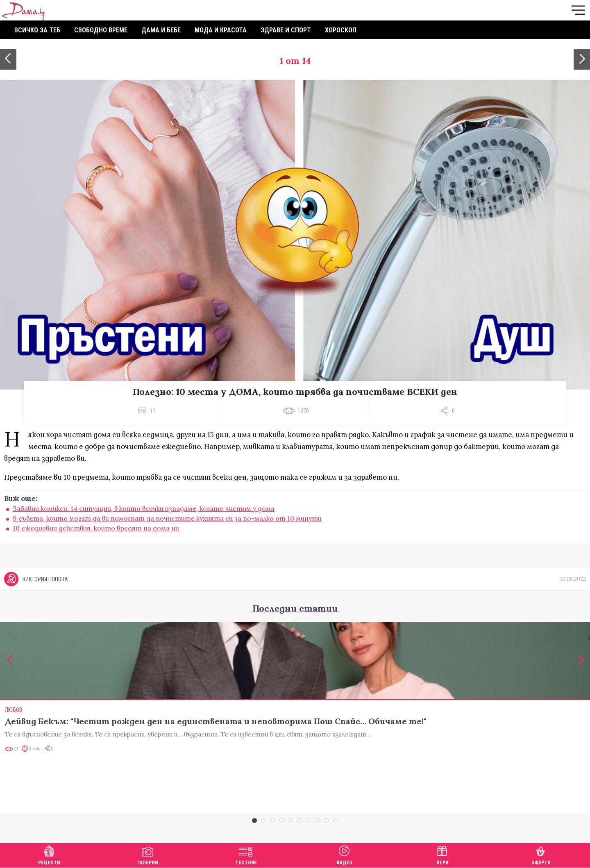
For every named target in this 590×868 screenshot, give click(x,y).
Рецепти (49, 854)
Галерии (148, 854)
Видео (344, 854)
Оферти (541, 854)
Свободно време (101, 30)
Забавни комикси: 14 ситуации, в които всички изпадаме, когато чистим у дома (144, 508)
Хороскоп (341, 30)
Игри (442, 854)
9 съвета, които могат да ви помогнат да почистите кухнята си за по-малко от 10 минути (167, 518)
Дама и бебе (161, 30)
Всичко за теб (37, 30)
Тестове (246, 854)
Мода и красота (221, 30)
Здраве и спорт (286, 30)
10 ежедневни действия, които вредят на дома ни (96, 528)
